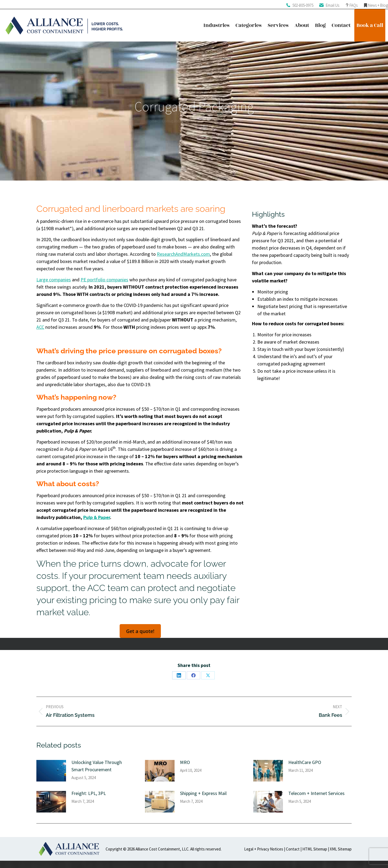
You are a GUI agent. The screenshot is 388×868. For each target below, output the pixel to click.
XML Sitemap (341, 849)
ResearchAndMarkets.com (183, 254)
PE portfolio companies (104, 280)
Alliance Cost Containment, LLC (162, 849)
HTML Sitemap (315, 849)
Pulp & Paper (97, 517)
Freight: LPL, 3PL (89, 793)
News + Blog (378, 5)
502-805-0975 (303, 5)
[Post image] (51, 771)
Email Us (332, 5)
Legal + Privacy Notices (264, 849)
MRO (185, 762)
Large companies (54, 280)
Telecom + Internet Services (316, 793)
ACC (40, 327)
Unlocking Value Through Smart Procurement (97, 766)
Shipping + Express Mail (203, 793)
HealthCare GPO (305, 762)
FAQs (354, 5)
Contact (293, 849)
